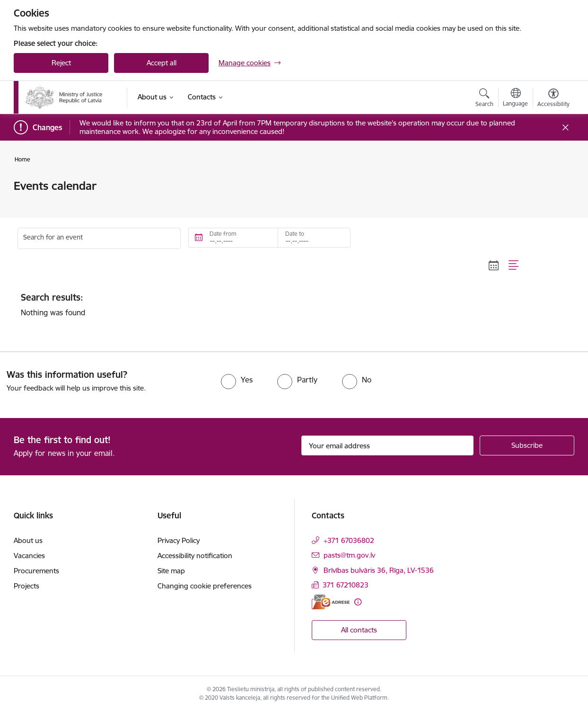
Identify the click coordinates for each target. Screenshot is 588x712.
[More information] (358, 602)
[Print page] (551, 182)
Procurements (36, 571)
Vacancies (29, 556)
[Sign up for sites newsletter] (527, 445)
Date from (223, 234)
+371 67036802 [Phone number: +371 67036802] (349, 540)
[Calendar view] (494, 266)
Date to (295, 234)
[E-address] (331, 602)
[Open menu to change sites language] (515, 98)
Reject (61, 63)
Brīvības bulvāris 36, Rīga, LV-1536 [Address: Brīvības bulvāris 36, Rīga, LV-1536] (379, 570)
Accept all (162, 63)
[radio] (237, 380)
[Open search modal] (484, 99)
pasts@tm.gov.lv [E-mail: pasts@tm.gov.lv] (349, 555)
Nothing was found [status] (270, 304)
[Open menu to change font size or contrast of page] (553, 99)
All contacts (359, 630)
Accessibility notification (195, 556)
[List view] (514, 266)
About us (28, 540)
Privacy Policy (179, 540)
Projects (26, 586)
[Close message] (566, 128)
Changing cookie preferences (205, 586)
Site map (171, 571)
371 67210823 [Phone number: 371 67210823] (346, 585)
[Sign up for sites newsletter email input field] (388, 445)
